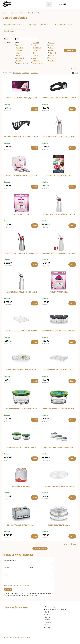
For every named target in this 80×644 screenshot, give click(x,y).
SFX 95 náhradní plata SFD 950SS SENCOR (59, 370)
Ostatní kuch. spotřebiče (39, 24)
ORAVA (19, 53)
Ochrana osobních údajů (11, 637)
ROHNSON (36, 61)
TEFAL (35, 45)
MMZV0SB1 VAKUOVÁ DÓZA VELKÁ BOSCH (21, 409)
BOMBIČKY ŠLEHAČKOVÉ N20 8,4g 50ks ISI (21, 98)
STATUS (52, 56)
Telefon (32, 568)
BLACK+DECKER (38, 63)
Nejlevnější (17, 73)
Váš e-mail (8, 568)
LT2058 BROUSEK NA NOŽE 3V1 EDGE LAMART (21, 137)
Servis (47, 612)
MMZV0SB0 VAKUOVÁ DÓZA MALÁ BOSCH (59, 409)
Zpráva (6, 575)
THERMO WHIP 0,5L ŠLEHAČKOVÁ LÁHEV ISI (59, 214)
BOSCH (52, 43)
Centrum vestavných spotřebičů (56, 609)
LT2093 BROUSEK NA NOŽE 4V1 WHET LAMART (59, 98)
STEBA (51, 61)
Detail (35, 109)
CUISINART (53, 58)
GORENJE (20, 48)
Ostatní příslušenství (12, 24)
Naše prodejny (50, 607)
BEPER (19, 56)
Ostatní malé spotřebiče (63, 24)
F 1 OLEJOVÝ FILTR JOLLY (59, 292)
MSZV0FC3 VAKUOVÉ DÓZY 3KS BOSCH (59, 447)
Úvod (4, 13)
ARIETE (35, 56)
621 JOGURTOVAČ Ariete (21, 486)
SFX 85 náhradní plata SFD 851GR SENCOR (21, 370)
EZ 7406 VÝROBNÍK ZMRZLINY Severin (21, 525)
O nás (47, 625)
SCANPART (36, 50)
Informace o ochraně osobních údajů (16, 585)
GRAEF (35, 58)
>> (74, 68)
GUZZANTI (20, 58)
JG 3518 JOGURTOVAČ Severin (59, 525)
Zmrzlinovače (9, 31)
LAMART (19, 45)
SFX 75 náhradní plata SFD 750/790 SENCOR (59, 486)
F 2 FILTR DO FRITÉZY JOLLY (21, 214)
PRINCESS (20, 61)
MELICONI (53, 53)
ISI (33, 53)
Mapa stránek (25, 637)
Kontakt (48, 627)
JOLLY (51, 48)
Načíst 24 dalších (40, 549)
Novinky (48, 622)
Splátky (48, 620)
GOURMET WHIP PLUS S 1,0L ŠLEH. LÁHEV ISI (59, 253)
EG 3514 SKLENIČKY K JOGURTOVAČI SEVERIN (59, 331)
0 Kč (65, 4)
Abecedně (34, 73)
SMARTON (53, 50)
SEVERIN (19, 50)
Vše (18, 43)
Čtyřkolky (48, 617)
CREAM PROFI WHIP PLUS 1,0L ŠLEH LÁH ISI (21, 292)
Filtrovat (70, 51)
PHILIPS (52, 45)
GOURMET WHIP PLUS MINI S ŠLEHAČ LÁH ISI (59, 137)
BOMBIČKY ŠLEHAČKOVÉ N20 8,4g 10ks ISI (21, 176)
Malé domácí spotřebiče (17, 13)
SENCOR (36, 43)
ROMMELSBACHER (22, 63)
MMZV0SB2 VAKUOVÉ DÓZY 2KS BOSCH (21, 447)
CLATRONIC (37, 48)
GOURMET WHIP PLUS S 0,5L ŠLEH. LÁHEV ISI (21, 253)
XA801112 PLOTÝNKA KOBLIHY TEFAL (59, 176)
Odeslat (8, 589)
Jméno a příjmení (10, 561)
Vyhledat (49, 4)
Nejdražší (26, 73)
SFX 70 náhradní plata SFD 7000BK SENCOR (21, 331)
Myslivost (48, 615)
